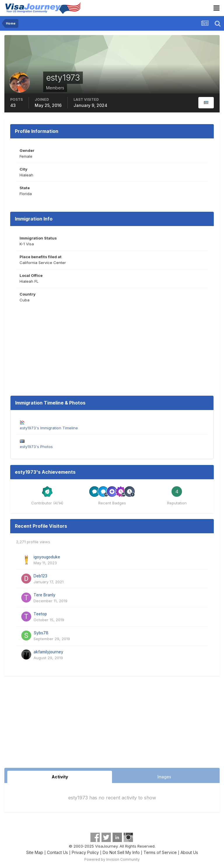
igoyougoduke (47, 557)
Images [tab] (164, 777)
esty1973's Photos (36, 447)
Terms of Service (160, 852)
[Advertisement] (112, 724)
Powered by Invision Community (112, 859)
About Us (189, 852)
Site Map (35, 852)
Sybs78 (41, 633)
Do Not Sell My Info (121, 852)
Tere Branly (44, 595)
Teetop (40, 614)
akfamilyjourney (48, 652)
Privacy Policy (85, 852)
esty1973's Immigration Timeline (49, 428)
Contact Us (57, 852)
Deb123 (40, 576)
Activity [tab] (60, 777)
